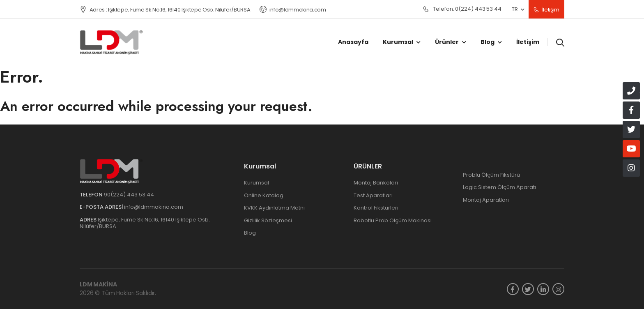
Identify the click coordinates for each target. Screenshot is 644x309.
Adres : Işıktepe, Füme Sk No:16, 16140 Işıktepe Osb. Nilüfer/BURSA (165, 10)
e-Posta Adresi (101, 207)
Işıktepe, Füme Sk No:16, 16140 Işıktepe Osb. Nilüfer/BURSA (145, 223)
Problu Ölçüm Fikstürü (491, 175)
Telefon (91, 195)
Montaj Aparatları (486, 200)
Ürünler (447, 42)
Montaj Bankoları (376, 183)
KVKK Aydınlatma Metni (274, 208)
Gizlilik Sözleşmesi (268, 220)
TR (515, 9)
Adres (88, 220)
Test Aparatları (373, 195)
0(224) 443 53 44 (462, 9)
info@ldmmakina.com (293, 10)
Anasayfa (353, 42)
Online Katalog (264, 195)
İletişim (546, 10)
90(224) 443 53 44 (129, 195)
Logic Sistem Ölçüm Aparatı (499, 187)
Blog (488, 42)
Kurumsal (398, 42)
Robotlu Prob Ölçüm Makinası (393, 220)
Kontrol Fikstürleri (376, 208)
